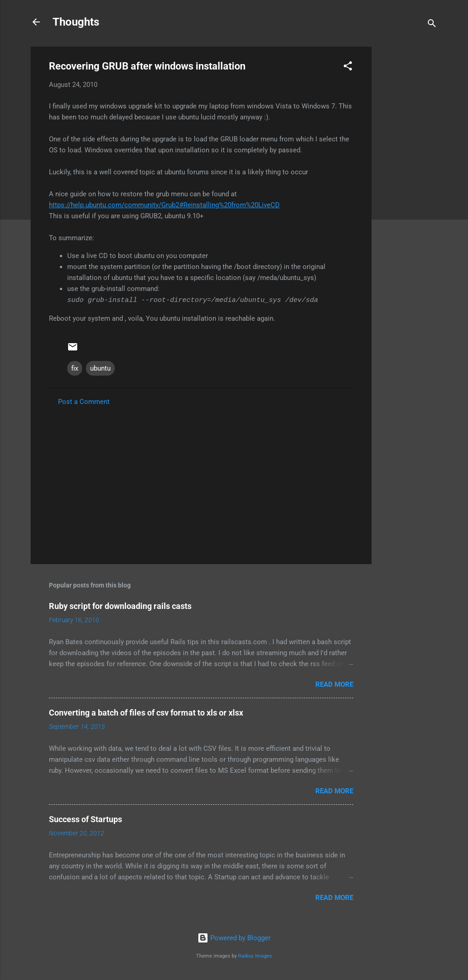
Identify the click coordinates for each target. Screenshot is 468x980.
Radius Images (255, 956)
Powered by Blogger (234, 938)
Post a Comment (84, 402)
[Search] (432, 25)
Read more (334, 684)
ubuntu (100, 368)
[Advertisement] (408, 184)
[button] (348, 67)
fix (75, 368)
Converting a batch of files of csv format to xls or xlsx (146, 713)
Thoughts (76, 22)
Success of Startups (85, 819)
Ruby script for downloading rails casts (120, 606)
